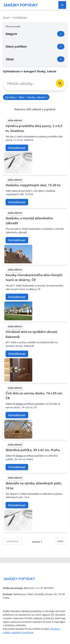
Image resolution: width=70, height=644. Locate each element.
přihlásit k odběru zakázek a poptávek (32, 631)
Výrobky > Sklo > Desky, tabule (26, 97)
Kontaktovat (17, 148)
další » (61, 541)
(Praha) (19, 404)
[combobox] (28, 83)
